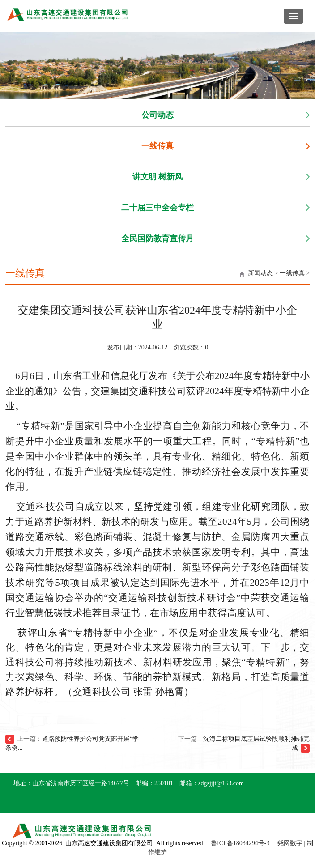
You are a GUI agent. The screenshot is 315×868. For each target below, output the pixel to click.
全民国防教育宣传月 (157, 238)
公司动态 (157, 115)
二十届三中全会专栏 (157, 208)
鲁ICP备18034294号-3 (240, 843)
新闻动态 (260, 273)
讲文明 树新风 (158, 177)
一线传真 (157, 146)
